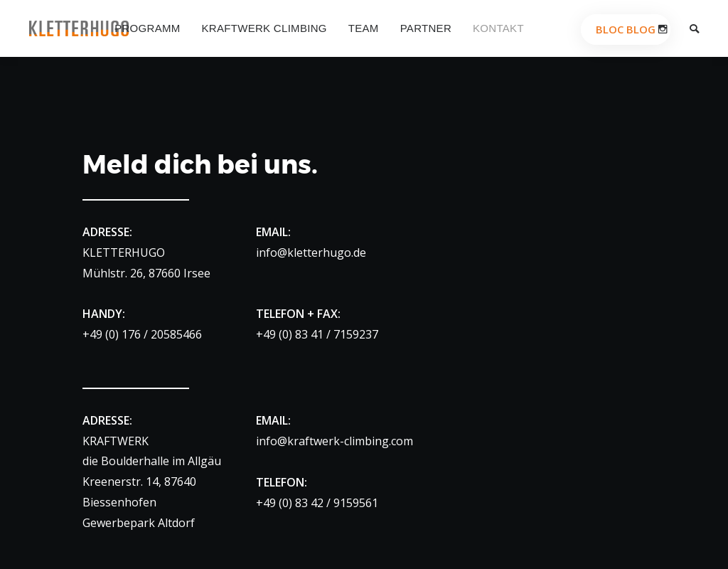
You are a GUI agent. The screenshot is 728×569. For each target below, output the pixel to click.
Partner (426, 28)
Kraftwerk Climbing (264, 28)
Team (364, 28)
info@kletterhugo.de (311, 252)
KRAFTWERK (116, 441)
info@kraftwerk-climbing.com (334, 441)
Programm (147, 28)
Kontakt (498, 28)
